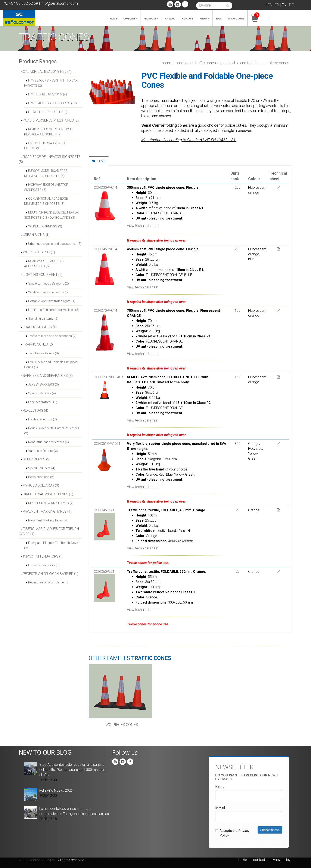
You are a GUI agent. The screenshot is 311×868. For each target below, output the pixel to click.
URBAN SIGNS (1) (36, 235)
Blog (219, 19)
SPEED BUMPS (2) (37, 459)
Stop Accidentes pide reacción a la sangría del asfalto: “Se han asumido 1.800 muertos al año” (72, 770)
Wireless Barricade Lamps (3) (48, 292)
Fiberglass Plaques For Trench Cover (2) (52, 545)
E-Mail (220, 808)
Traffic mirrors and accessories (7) (52, 336)
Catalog (170, 19)
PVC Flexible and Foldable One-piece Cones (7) (51, 365)
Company (130, 19)
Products (151, 19)
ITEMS (99, 161)
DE (291, 5)
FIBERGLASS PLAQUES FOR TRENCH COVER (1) (49, 531)
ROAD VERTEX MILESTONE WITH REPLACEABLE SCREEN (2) (49, 132)
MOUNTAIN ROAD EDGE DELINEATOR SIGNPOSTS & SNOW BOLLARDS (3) (51, 215)
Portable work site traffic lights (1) (52, 301)
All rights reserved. (71, 860)
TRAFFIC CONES (206, 63)
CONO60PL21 (104, 572)
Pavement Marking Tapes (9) (48, 520)
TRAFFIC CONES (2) (38, 344)
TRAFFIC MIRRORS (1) (40, 327)
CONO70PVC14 (105, 311)
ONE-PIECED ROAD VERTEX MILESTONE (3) (45, 146)
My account (236, 19)
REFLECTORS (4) (35, 410)
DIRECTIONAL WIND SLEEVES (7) (51, 503)
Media (204, 19)
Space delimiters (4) (42, 393)
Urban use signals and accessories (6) (55, 244)
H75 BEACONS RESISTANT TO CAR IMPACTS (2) (51, 83)
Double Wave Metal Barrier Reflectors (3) (52, 431)
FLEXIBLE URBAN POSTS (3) (48, 112)
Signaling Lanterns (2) (43, 319)
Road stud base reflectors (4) (49, 442)
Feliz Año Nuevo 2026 (56, 790)
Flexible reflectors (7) (43, 419)
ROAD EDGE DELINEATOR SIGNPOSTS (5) (50, 159)
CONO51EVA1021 (107, 444)
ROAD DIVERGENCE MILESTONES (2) (51, 120)
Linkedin (178, 4)
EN (284, 5)
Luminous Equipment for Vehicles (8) (54, 310)
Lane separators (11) (43, 402)
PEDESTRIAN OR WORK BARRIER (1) (51, 574)
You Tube (170, 4)
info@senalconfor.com (59, 3)
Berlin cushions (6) (41, 477)
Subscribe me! (270, 830)
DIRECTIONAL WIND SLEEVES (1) (48, 494)
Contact (188, 19)
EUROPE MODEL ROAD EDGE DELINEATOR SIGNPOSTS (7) (46, 173)
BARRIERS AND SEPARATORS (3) (48, 376)
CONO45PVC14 (105, 249)
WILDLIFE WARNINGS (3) (45, 226)
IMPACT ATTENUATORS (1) (43, 556)
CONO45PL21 (104, 510)
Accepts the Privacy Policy (232, 833)
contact (259, 860)
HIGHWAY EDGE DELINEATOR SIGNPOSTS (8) (46, 187)
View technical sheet (143, 226)
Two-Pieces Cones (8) (43, 353)
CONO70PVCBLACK (109, 377)
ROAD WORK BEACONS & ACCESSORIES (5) (44, 264)
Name (220, 787)
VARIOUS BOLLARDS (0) (41, 485)
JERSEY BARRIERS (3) (43, 384)
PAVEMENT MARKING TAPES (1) (47, 511)
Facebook (185, 4)
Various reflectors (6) (43, 451)
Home (113, 19)
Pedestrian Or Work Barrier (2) (49, 582)
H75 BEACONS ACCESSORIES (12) (52, 103)
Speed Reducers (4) (42, 468)
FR (277, 5)
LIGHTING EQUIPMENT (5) (43, 275)
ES (270, 5)
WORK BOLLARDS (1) (39, 252)
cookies (242, 860)
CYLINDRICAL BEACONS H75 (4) (47, 72)
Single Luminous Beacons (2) (49, 283)
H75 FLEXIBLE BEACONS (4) (48, 94)
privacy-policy (280, 860)
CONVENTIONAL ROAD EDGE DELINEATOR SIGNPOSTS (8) (46, 201)
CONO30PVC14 (105, 188)
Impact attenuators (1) (44, 565)
